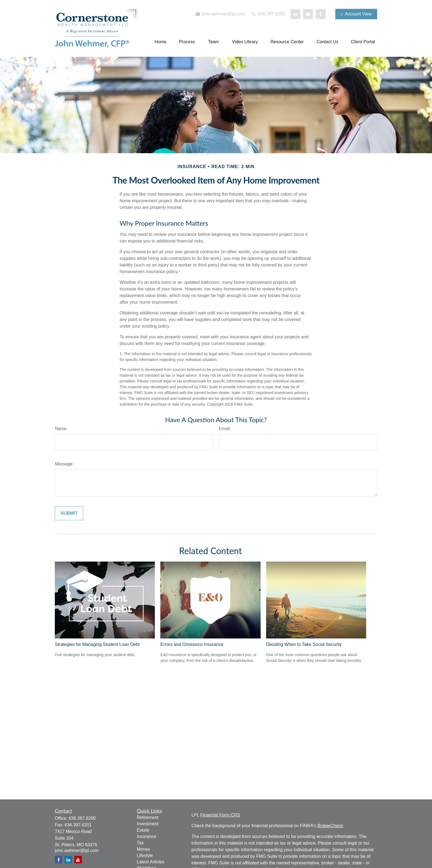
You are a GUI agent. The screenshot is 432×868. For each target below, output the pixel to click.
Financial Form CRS (220, 815)
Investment (148, 824)
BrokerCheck (330, 826)
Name (61, 429)
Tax (140, 843)
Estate (143, 830)
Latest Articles (151, 862)
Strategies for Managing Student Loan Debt (97, 644)
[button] (160, 42)
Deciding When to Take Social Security (304, 644)
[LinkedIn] (295, 14)
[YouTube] (308, 14)
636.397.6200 (268, 14)
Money (144, 849)
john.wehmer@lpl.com (220, 14)
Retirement (148, 817)
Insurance (147, 836)
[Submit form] (69, 513)
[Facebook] (321, 14)
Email (224, 429)
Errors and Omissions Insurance (192, 644)
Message (64, 464)
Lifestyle (145, 855)
